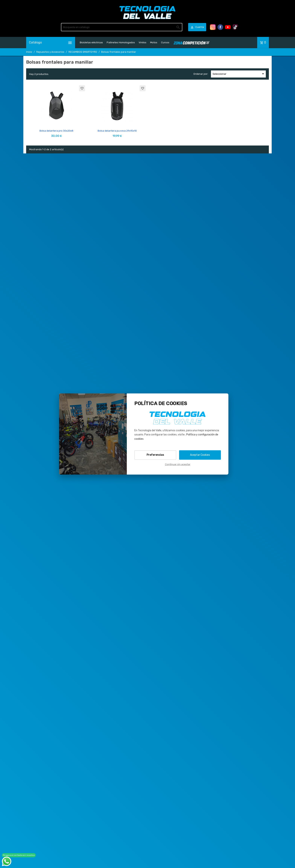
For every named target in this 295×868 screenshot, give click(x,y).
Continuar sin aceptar (178, 464)
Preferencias (155, 455)
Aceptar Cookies (200, 455)
